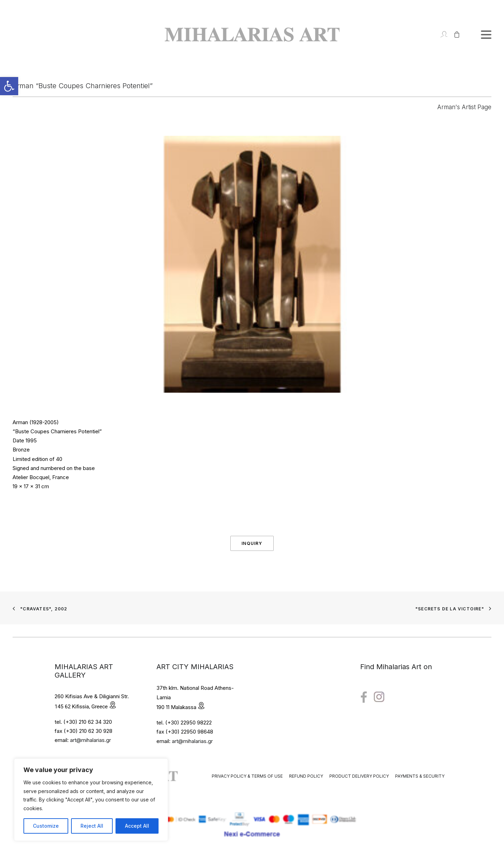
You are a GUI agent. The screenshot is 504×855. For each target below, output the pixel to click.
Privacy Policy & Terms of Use (247, 776)
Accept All (137, 826)
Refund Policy (306, 776)
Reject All (92, 826)
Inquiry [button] (252, 543)
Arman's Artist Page (464, 107)
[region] (91, 800)
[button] (9, 86)
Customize (46, 826)
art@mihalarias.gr (90, 740)
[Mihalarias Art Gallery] (252, 34)
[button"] (364, 697)
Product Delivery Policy (359, 776)
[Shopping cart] (454, 34)
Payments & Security (420, 776)
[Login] (441, 34)
